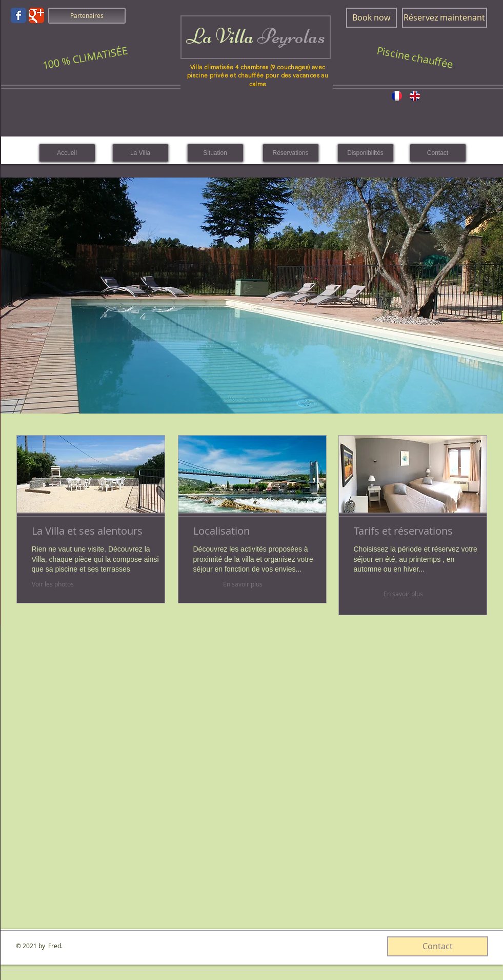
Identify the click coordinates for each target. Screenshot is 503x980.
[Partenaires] (87, 16)
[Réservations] (291, 153)
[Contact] (438, 153)
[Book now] (371, 18)
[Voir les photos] (85, 584)
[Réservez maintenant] (445, 18)
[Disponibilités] (366, 153)
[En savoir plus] (243, 584)
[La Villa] (140, 153)
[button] (252, 296)
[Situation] (215, 153)
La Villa (256, 36)
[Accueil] (67, 153)
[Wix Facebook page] (18, 15)
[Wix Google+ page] (36, 15)
